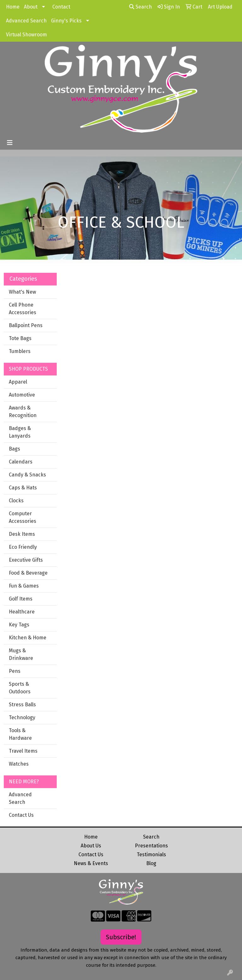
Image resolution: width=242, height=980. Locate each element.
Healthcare (22, 612)
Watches (19, 764)
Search (141, 7)
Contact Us (21, 815)
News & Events (91, 863)
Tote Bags (20, 338)
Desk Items (22, 534)
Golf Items (21, 599)
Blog (151, 863)
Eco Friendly (23, 547)
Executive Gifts (26, 560)
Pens (15, 671)
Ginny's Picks (66, 21)
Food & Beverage (28, 573)
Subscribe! (121, 937)
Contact (61, 7)
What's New (22, 292)
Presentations (151, 846)
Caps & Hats (23, 488)
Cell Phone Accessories (23, 309)
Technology (22, 717)
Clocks (16, 501)
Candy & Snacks (27, 475)
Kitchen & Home (28, 638)
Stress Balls (22, 705)
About (31, 7)
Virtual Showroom (26, 35)
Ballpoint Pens (26, 325)
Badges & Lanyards (20, 432)
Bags (14, 449)
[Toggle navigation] (10, 143)
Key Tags (19, 625)
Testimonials (151, 855)
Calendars (21, 462)
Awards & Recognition (23, 412)
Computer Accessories (23, 517)
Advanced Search (26, 21)
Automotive (22, 395)
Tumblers (20, 351)
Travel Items (23, 751)
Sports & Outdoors (20, 688)
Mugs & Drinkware (21, 654)
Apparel (18, 382)
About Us (91, 846)
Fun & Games (24, 586)
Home (13, 7)
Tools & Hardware (20, 734)
